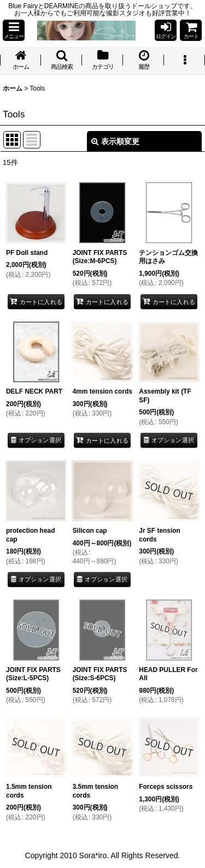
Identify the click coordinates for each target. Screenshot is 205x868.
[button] (14, 30)
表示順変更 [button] (115, 141)
